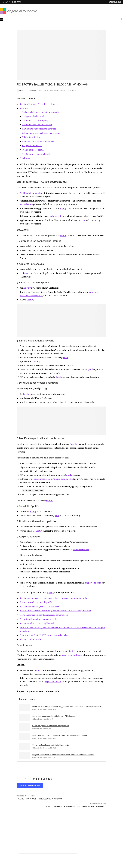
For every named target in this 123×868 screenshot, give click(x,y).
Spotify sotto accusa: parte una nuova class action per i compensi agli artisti (40, 600)
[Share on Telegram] (33, 765)
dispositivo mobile (50, 683)
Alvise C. (5, 86)
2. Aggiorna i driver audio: (20, 112)
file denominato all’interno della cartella (37, 478)
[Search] (122, 20)
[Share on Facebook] (21, 765)
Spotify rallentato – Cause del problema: (24, 100)
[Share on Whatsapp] (31, 765)
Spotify (49, 203)
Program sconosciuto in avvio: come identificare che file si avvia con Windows (68, 739)
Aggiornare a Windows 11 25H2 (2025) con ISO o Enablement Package (67, 725)
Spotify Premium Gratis (16, 641)
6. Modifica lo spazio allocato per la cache (27, 128)
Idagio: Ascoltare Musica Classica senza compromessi (30, 617)
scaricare (14, 275)
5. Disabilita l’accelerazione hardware (25, 124)
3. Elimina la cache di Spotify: (22, 116)
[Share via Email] (36, 765)
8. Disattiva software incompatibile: (24, 137)
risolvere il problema (54, 656)
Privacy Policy (55, 841)
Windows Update (67, 552)
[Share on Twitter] (23, 765)
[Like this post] (18, 765)
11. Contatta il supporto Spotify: (23, 150)
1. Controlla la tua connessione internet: (26, 108)
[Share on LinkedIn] (26, 765)
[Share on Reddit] (28, 765)
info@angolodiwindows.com (66, 829)
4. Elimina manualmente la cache (23, 120)
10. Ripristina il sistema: (19, 145)
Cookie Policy (68, 841)
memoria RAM (17, 199)
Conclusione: (11, 154)
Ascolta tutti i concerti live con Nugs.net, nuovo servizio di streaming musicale (41, 613)
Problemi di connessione (18, 188)
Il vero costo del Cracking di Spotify (22, 604)
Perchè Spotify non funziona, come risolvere (25, 621)
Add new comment (14, 771)
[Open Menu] (2, 20)
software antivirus (44, 211)
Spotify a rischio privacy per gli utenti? (23, 625)
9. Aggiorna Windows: (18, 141)
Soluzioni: (10, 104)
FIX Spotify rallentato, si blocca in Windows (25, 608)
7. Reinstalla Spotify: (17, 133)
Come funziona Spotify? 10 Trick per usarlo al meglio (29, 637)
